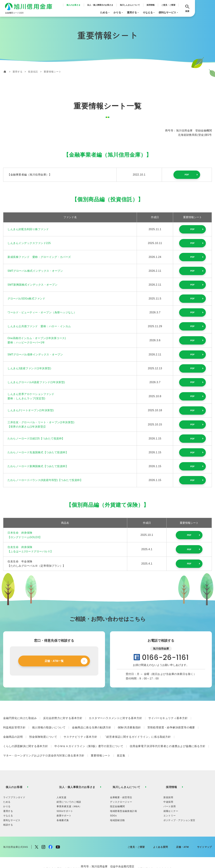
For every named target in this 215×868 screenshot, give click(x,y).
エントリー (170, 792)
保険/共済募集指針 (129, 722)
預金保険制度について (43, 728)
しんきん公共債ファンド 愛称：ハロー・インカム (39, 326)
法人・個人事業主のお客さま (100, 5)
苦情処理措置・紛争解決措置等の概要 (171, 722)
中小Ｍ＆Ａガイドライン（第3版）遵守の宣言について (89, 734)
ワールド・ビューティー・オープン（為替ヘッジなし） (42, 312)
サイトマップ (204, 824)
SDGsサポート (65, 788)
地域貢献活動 (117, 797)
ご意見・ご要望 (168, 5)
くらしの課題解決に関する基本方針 (26, 734)
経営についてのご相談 (69, 778)
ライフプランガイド (14, 774)
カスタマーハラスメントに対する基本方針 (115, 716)
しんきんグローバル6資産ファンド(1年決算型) (36, 382)
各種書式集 (63, 797)
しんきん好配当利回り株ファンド (28, 229)
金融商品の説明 (13, 728)
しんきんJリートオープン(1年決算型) (31, 410)
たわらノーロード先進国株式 (38, 452)
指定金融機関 (117, 783)
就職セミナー (171, 788)
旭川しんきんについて (130, 5)
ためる (105, 13)
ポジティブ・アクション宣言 (179, 797)
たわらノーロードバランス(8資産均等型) (45, 480)
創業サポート (64, 792)
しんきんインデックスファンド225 (29, 243)
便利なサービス (169, 13)
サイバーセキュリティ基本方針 (168, 716)
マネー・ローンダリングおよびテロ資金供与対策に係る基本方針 (44, 740)
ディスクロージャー (121, 778)
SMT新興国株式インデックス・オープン (32, 285)
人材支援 (62, 774)
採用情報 (151, 5)
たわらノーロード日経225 (36, 439)
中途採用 (168, 778)
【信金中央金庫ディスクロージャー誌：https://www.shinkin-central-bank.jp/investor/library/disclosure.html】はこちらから (107, 854)
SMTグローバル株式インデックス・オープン (35, 271)
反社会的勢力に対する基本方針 (63, 716)
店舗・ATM (182, 824)
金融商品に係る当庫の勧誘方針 (92, 722)
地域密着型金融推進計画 (124, 788)
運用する (133, 13)
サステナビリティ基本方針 (80, 728)
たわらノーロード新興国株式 (38, 466)
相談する (8, 801)
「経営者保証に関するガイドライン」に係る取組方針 (137, 728)
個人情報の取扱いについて (49, 722)
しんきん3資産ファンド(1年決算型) (29, 368)
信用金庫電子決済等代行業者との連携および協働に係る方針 (168, 734)
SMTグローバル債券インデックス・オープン (35, 354)
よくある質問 (160, 824)
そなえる (149, 13)
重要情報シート (101, 740)
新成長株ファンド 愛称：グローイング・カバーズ (39, 257)
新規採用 (168, 774)
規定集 (121, 740)
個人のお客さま (73, 5)
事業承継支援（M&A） (69, 783)
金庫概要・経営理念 (121, 774)
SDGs (113, 792)
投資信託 (33, 72)
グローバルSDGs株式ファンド (26, 299)
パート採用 (170, 783)
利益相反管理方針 (14, 722)
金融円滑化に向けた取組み (20, 716)
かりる (119, 13)
